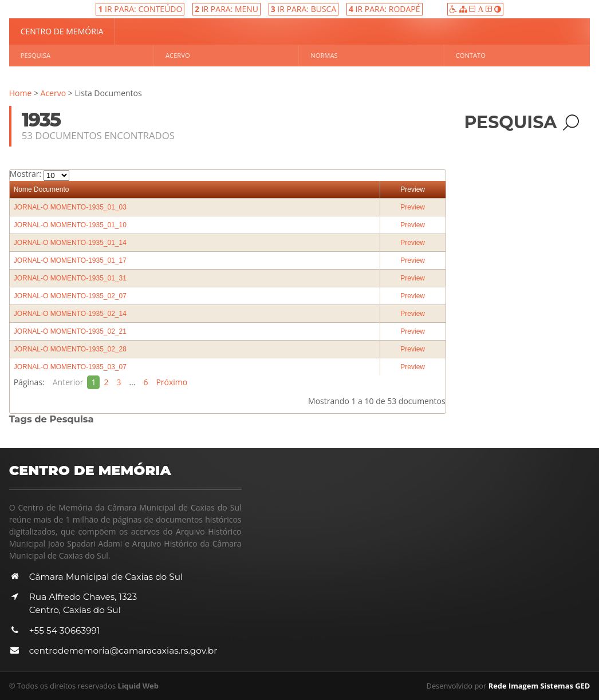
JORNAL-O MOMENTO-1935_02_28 (70, 349)
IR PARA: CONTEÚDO (140, 9)
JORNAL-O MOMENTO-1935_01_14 (70, 243)
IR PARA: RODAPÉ (385, 9)
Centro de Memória (62, 31)
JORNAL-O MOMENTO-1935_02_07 (70, 296)
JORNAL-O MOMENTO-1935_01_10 (70, 225)
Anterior (68, 382)
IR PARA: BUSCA (304, 9)
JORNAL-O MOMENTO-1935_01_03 (70, 207)
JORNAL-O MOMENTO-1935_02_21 (70, 331)
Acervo (178, 55)
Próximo (172, 382)
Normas (324, 55)
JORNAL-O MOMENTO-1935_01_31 (70, 278)
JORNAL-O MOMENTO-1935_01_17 (70, 260)
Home (21, 93)
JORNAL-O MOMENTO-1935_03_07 (70, 367)
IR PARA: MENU (226, 9)
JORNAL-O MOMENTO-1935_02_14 (70, 314)
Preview (413, 189)
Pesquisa (36, 55)
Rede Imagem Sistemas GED (539, 686)
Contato (471, 55)
